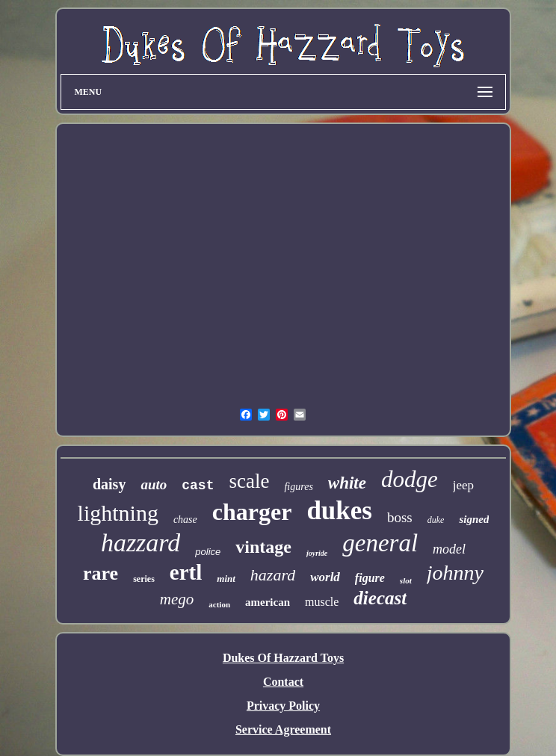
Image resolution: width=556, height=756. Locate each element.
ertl (186, 572)
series (144, 579)
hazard (273, 575)
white (347, 483)
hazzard (140, 543)
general (380, 543)
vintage (263, 547)
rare (101, 573)
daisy (109, 484)
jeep (463, 485)
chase (185, 520)
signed (474, 519)
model (449, 549)
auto (154, 484)
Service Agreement (283, 729)
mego (177, 599)
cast (198, 486)
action (219, 604)
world (325, 577)
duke (436, 520)
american (268, 602)
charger (252, 512)
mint (226, 579)
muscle (322, 602)
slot (406, 580)
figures (298, 487)
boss (400, 517)
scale (249, 481)
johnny (455, 573)
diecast (380, 598)
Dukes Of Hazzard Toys (283, 658)
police (208, 552)
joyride (317, 553)
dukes (339, 511)
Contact (283, 682)
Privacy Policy (283, 706)
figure (370, 578)
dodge (410, 479)
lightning (118, 513)
